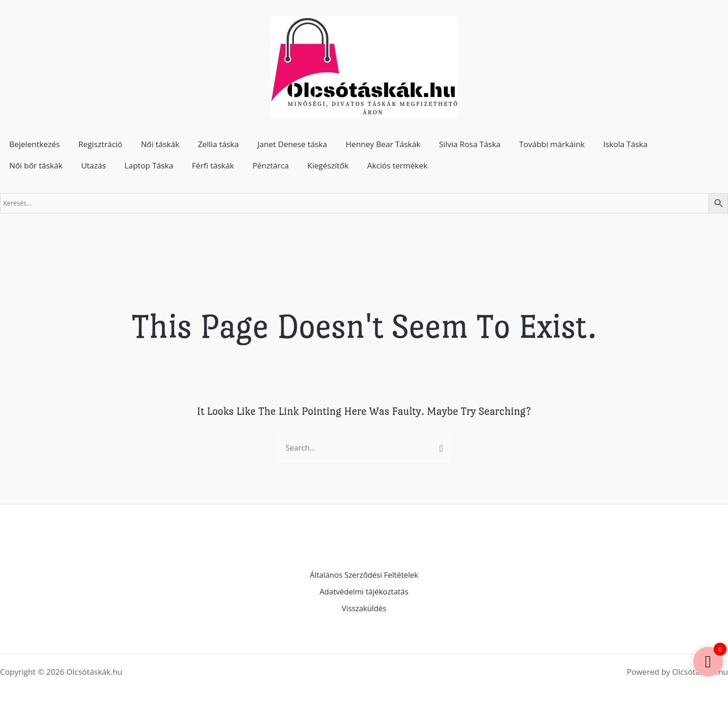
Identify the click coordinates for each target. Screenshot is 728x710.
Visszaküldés (364, 609)
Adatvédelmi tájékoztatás (364, 592)
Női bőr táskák (36, 165)
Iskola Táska (625, 144)
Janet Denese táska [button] (292, 144)
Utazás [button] (94, 165)
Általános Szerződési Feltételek (364, 576)
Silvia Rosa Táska (470, 144)
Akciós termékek (397, 165)
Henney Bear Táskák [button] (383, 144)
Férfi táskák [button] (213, 165)
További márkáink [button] (552, 144)
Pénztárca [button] (271, 165)
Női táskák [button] (160, 144)
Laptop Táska (149, 165)
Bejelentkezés (35, 144)
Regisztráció (101, 144)
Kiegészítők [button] (328, 165)
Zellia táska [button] (218, 144)
